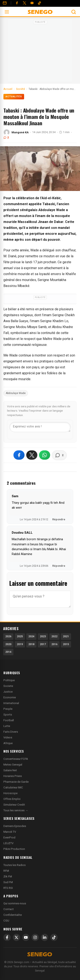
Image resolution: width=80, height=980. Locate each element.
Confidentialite (13, 915)
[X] (16, 937)
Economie (10, 697)
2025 (20, 636)
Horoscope (10, 793)
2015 (66, 644)
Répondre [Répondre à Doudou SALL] (59, 566)
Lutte (7, 726)
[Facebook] (17, 3)
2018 (31, 644)
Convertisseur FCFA (16, 759)
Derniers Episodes (15, 826)
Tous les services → (16, 810)
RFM (6, 871)
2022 (54, 636)
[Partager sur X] (32, 455)
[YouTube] (32, 3)
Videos (8, 737)
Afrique (8, 743)
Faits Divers (11, 732)
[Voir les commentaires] (59, 455)
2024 (31, 636)
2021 (66, 636)
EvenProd (9, 837)
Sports (8, 715)
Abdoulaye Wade (16, 393)
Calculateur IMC (13, 787)
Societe (8, 686)
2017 (43, 644)
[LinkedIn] (45, 937)
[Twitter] (25, 3)
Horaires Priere (13, 776)
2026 (8, 636)
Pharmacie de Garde (16, 782)
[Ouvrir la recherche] (74, 12)
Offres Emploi (12, 799)
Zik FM (8, 876)
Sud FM (8, 882)
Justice (8, 692)
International (11, 703)
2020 (8, 644)
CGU (6, 921)
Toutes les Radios (15, 865)
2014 (8, 652)
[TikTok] (54, 937)
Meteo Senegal (13, 765)
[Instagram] (35, 937)
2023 (43, 636)
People (8, 709)
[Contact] (5, 3)
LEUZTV (8, 843)
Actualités (14, 97)
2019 (20, 644)
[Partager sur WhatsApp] (45, 455)
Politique (9, 680)
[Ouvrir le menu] (7, 12)
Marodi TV (10, 832)
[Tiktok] (39, 3)
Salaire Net (10, 770)
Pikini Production (14, 849)
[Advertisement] (40, 52)
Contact (9, 909)
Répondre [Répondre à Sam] (59, 519)
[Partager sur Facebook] (19, 455)
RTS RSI (8, 888)
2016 (54, 644)
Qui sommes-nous (15, 903)
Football (9, 720)
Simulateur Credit (14, 805)
